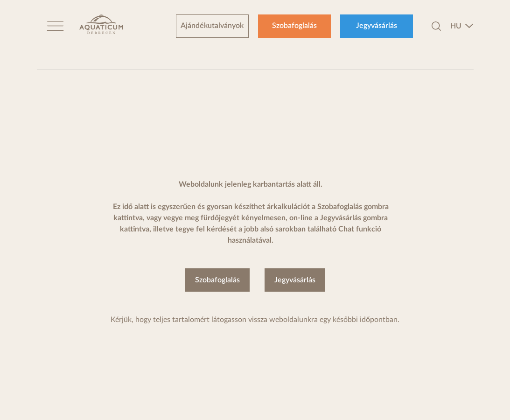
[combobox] (462, 26)
